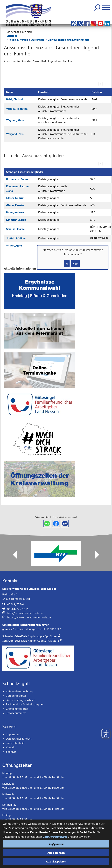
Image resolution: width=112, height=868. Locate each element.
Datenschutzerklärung (55, 837)
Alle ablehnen (56, 853)
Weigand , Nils (15, 134)
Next (99, 555)
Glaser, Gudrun (15, 198)
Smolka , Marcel (16, 229)
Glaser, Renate (15, 205)
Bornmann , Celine (17, 179)
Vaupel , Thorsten (17, 109)
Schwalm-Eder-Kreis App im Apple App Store (31, 636)
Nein (75, 263)
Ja (67, 263)
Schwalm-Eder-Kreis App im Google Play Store (32, 641)
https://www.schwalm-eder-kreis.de (29, 617)
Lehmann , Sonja (16, 220)
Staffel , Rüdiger (16, 238)
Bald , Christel (15, 99)
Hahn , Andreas (15, 212)
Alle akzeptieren (56, 861)
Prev (13, 555)
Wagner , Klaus (15, 120)
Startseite (12, 36)
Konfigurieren (56, 844)
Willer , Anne (14, 245)
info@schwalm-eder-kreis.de (25, 613)
